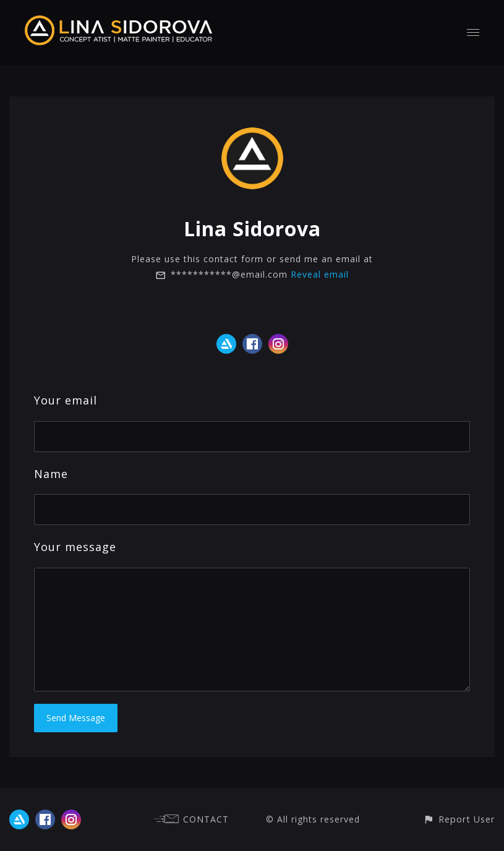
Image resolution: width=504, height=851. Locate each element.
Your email (66, 400)
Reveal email (320, 274)
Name (51, 474)
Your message (75, 547)
